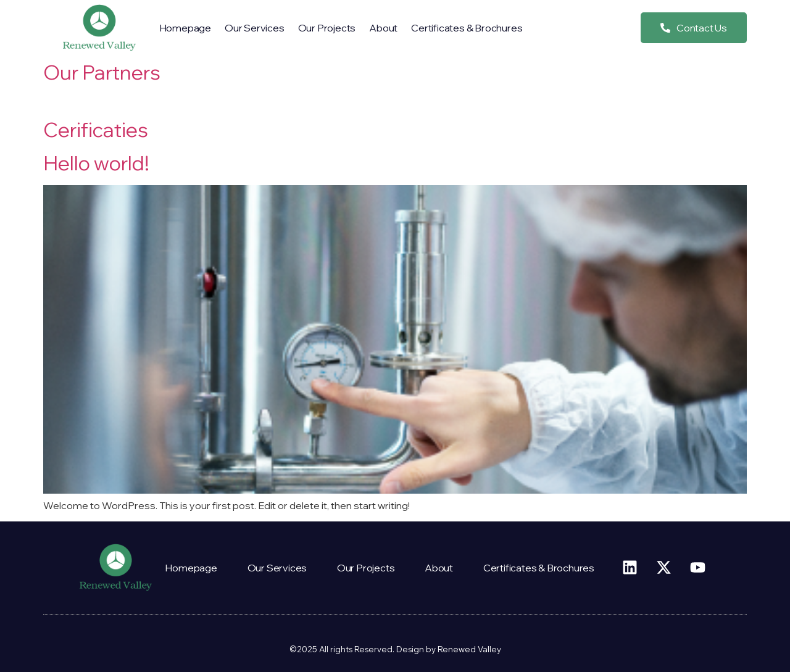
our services (255, 28)
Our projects (327, 28)
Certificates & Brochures (467, 28)
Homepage (185, 28)
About (383, 28)
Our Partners (102, 72)
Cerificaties (96, 130)
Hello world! (96, 163)
